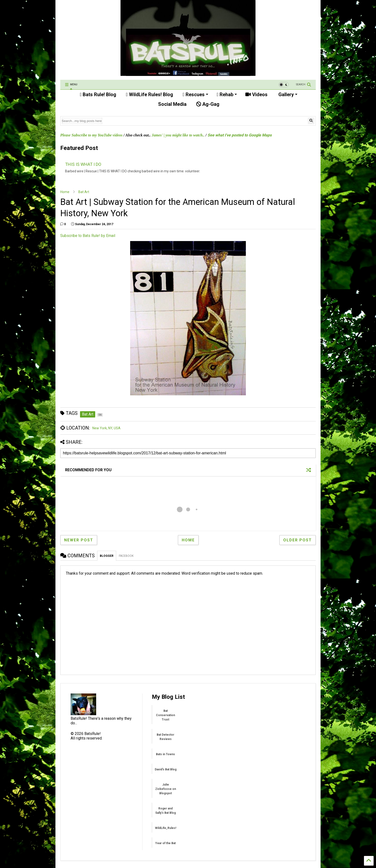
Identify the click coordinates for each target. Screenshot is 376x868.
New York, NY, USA (106, 428)
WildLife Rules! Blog (149, 94)
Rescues (195, 94)
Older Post (298, 540)
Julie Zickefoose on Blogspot (166, 789)
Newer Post (79, 540)
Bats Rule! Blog (98, 94)
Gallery (287, 94)
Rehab (227, 94)
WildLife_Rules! (166, 828)
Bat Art (84, 192)
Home (65, 192)
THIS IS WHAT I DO (83, 164)
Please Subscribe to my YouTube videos (91, 135)
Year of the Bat (165, 843)
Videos (256, 94)
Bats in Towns (165, 754)
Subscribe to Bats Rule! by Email (88, 236)
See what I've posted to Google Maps (240, 135)
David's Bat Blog (166, 769)
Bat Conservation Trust (165, 715)
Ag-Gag (208, 104)
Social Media (172, 104)
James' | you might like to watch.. (178, 135)
